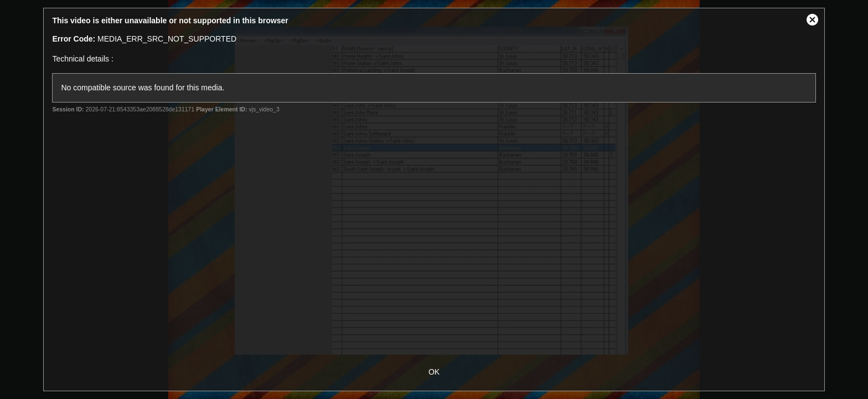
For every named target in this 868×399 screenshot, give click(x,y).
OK (434, 372)
